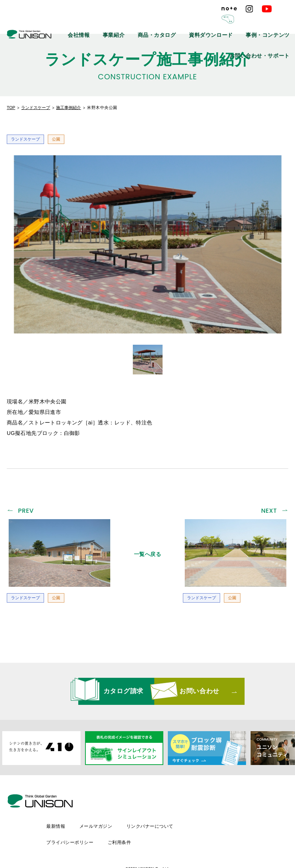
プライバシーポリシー (133, 815)
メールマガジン (160, 803)
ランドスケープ (36, 108)
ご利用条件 (183, 815)
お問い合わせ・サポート (267, 39)
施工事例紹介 (68, 108)
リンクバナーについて (215, 803)
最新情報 (119, 803)
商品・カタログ (184, 23)
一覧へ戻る (148, 552)
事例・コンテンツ (273, 23)
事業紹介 (149, 23)
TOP (11, 108)
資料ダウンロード (228, 23)
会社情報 (120, 23)
